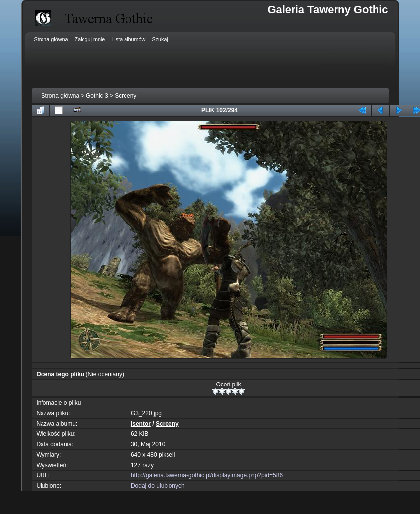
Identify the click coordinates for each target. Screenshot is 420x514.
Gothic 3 (97, 96)
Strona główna (61, 96)
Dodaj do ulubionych (158, 486)
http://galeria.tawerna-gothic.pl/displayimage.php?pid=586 (207, 475)
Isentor (141, 424)
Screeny (126, 96)
